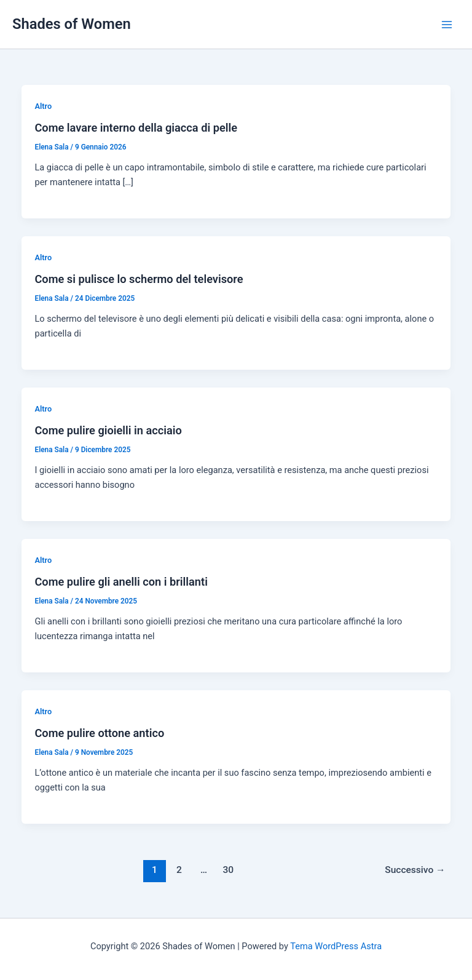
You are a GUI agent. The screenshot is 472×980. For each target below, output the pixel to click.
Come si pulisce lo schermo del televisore (139, 279)
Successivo (415, 870)
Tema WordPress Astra (336, 946)
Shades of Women (72, 24)
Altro (43, 106)
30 (229, 870)
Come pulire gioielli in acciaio (108, 430)
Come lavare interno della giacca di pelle (136, 128)
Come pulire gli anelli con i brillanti (121, 582)
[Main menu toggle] (447, 25)
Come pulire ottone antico (99, 733)
